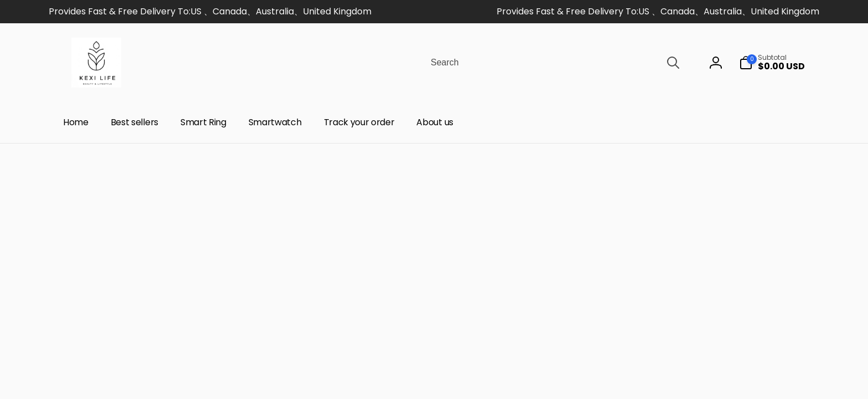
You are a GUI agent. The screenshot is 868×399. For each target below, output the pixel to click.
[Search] (673, 63)
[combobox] (554, 63)
